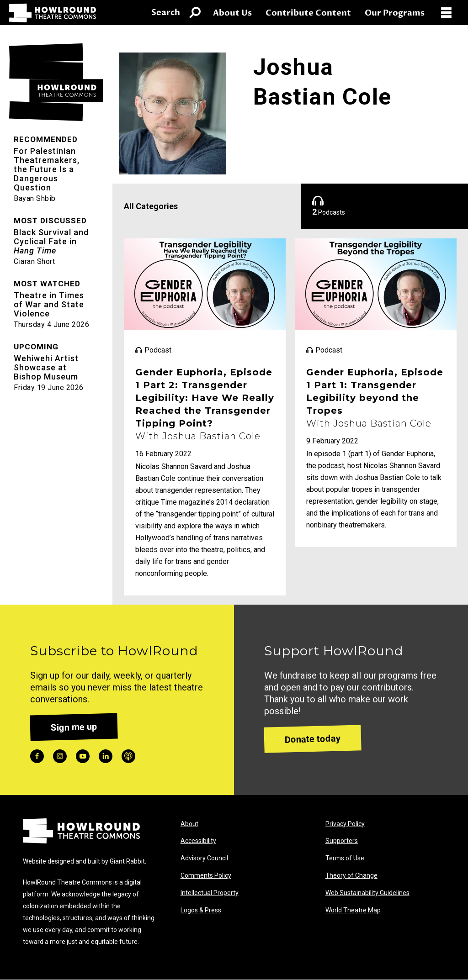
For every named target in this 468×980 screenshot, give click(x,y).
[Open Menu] (450, 13)
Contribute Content (308, 13)
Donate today (313, 739)
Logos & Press (201, 910)
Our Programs (395, 13)
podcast (128, 756)
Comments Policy (206, 875)
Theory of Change (351, 875)
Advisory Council (204, 858)
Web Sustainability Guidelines (367, 893)
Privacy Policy (345, 824)
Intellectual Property (210, 893)
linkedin (106, 756)
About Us (232, 13)
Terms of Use (345, 858)
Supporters (342, 841)
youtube (83, 756)
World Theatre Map (353, 910)
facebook (37, 756)
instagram (60, 756)
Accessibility (198, 841)
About (189, 824)
